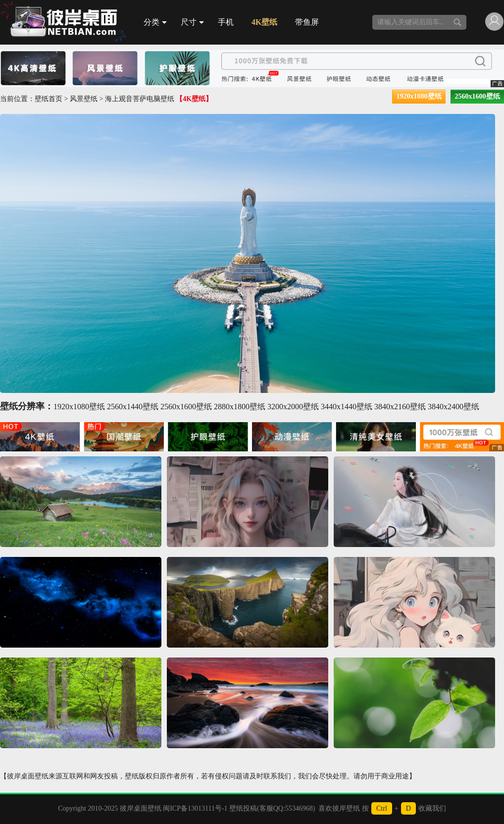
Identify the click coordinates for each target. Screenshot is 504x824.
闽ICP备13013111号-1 (195, 808)
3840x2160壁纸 (400, 407)
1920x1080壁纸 (419, 96)
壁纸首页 (49, 99)
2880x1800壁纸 (240, 407)
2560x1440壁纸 (133, 407)
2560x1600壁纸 (478, 96)
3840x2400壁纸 (454, 407)
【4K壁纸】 (194, 99)
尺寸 (192, 22)
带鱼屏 (307, 22)
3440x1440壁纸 (347, 407)
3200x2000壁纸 (293, 407)
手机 (226, 22)
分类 (155, 22)
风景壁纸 (84, 99)
